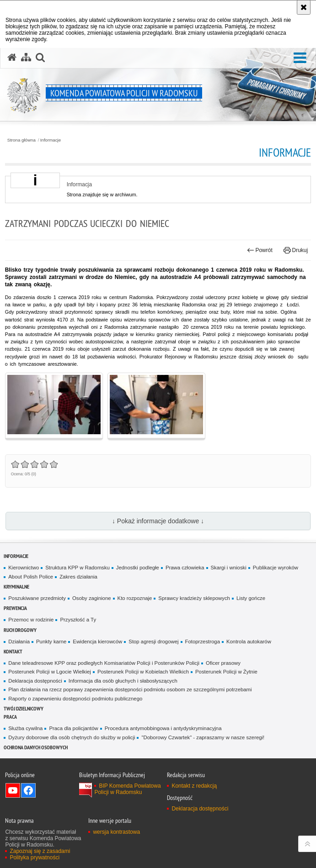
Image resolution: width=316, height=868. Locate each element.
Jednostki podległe (138, 568)
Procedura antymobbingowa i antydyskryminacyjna (163, 728)
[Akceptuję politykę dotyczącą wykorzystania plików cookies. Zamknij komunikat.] (304, 7)
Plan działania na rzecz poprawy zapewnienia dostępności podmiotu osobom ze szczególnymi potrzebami (130, 689)
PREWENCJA (15, 608)
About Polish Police (31, 577)
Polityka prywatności (35, 857)
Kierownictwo (24, 568)
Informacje (51, 140)
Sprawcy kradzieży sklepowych (194, 598)
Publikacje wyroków (276, 568)
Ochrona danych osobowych (36, 747)
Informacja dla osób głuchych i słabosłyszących (123, 681)
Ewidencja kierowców (97, 642)
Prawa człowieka (185, 568)
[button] (300, 58)
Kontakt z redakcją (194, 786)
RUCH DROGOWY (20, 630)
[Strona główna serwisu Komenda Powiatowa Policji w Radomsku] (12, 58)
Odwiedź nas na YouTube (13, 790)
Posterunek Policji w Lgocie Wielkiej (50, 672)
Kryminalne (16, 587)
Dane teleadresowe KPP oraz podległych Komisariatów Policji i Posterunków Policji (104, 663)
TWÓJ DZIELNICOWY (24, 708)
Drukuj (296, 250)
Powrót (260, 250)
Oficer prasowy (223, 663)
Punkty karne (51, 642)
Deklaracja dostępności (35, 681)
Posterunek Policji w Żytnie (226, 672)
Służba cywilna (25, 728)
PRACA (10, 717)
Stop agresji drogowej (153, 642)
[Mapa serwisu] (26, 58)
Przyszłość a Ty (78, 620)
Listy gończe (251, 598)
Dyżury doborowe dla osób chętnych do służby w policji (72, 737)
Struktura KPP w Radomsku (78, 568)
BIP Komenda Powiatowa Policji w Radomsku (127, 789)
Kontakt (13, 651)
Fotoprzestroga (203, 642)
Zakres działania (78, 577)
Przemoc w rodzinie (31, 620)
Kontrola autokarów (249, 642)
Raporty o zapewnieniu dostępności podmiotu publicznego (75, 699)
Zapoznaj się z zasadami (40, 851)
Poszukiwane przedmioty (37, 598)
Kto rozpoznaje (135, 598)
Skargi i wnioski (229, 568)
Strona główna (21, 140)
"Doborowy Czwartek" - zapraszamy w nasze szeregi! (203, 737)
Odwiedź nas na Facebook (28, 790)
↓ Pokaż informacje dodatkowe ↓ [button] (158, 521)
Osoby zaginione (92, 598)
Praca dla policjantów (73, 728)
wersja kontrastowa (116, 832)
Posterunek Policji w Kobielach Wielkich (143, 672)
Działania (19, 642)
